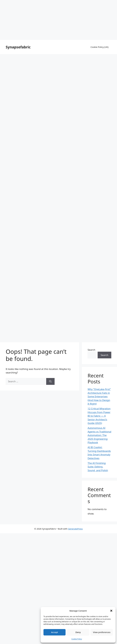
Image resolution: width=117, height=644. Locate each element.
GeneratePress (75, 529)
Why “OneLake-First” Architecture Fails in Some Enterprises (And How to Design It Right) (99, 396)
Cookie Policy (77, 639)
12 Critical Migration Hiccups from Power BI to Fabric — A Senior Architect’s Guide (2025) (99, 416)
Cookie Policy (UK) (99, 47)
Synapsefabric (18, 47)
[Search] (50, 381)
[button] (111, 611)
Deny (78, 632)
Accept (55, 632)
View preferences (102, 632)
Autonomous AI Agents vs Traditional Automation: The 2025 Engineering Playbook (99, 435)
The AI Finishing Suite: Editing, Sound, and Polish (98, 467)
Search (91, 350)
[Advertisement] (58, 20)
